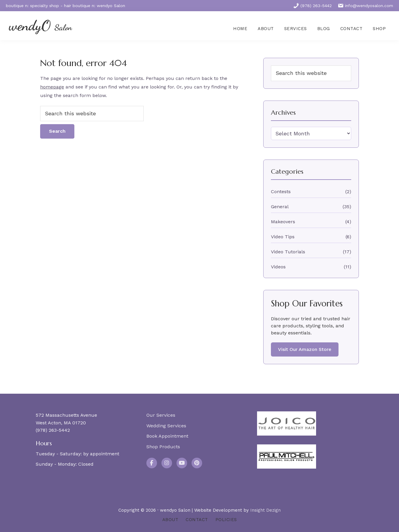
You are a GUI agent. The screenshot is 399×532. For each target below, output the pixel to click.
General (280, 207)
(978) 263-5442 (312, 6)
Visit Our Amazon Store (305, 349)
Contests (281, 192)
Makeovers (283, 222)
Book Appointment (167, 436)
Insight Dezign (265, 510)
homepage (52, 87)
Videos (278, 267)
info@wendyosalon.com (365, 6)
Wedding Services (166, 426)
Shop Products (163, 447)
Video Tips (283, 237)
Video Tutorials (288, 252)
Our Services (161, 415)
